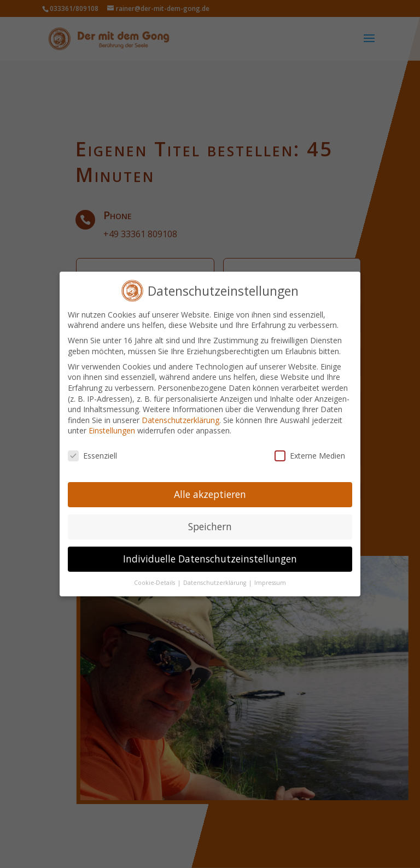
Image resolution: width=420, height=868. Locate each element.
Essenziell (92, 449)
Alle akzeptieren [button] (210, 488)
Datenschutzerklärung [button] (215, 576)
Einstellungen (112, 424)
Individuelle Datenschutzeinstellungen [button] (210, 552)
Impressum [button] (270, 576)
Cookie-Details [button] (155, 576)
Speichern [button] (210, 520)
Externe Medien (310, 449)
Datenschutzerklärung (180, 414)
